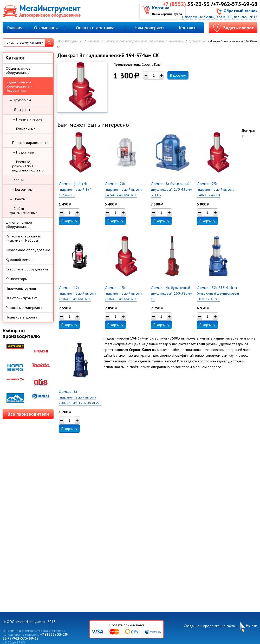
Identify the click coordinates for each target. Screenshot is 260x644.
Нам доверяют (149, 28)
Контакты (189, 28)
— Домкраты (20, 110)
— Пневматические (27, 119)
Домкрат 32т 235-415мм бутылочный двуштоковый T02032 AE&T (218, 293)
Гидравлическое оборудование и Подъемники (134, 41)
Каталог (93, 41)
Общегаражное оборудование (18, 70)
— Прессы (18, 199)
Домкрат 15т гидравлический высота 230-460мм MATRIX (123, 293)
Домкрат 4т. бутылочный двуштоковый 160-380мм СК (171, 293)
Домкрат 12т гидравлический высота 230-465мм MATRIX (77, 293)
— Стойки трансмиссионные (24, 211)
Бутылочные (197, 41)
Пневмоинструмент (21, 288)
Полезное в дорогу (21, 317)
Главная (15, 28)
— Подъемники (22, 189)
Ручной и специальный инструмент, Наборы (24, 238)
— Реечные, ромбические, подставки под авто (28, 166)
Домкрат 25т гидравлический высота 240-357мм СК (216, 189)
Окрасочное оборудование (28, 250)
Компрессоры (17, 279)
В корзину (178, 75)
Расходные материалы (24, 308)
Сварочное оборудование (27, 269)
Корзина (161, 8)
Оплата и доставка (95, 28)
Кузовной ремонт (20, 260)
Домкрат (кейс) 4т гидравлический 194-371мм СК (76, 189)
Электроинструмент (21, 298)
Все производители (28, 414)
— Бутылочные (24, 129)
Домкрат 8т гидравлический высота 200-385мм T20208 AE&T (80, 397)
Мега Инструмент (70, 41)
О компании (46, 28)
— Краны (17, 180)
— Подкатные (23, 152)
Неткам (252, 625)
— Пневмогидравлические (31, 141)
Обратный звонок (240, 11)
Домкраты (176, 41)
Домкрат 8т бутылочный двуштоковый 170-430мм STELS (171, 189)
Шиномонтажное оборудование (19, 224)
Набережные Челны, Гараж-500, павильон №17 (220, 17)
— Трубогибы (20, 100)
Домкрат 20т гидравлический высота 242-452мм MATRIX (123, 189)
